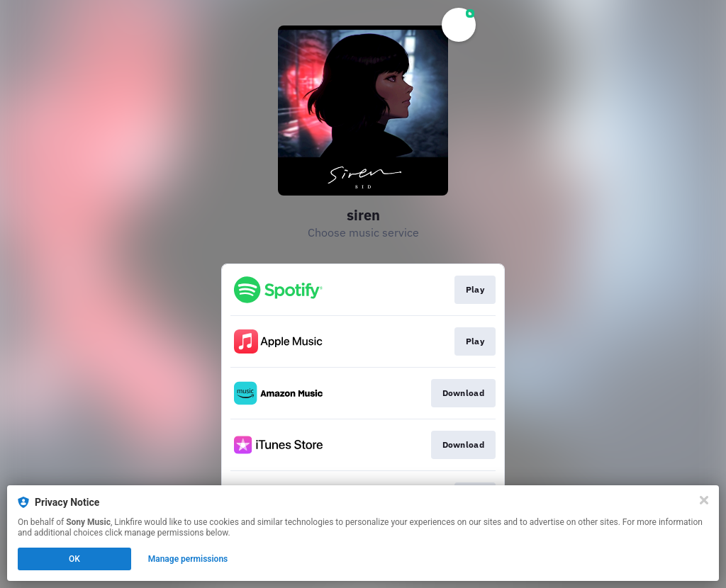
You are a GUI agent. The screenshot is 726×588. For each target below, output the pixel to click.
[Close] (704, 500)
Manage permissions (188, 559)
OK (74, 559)
